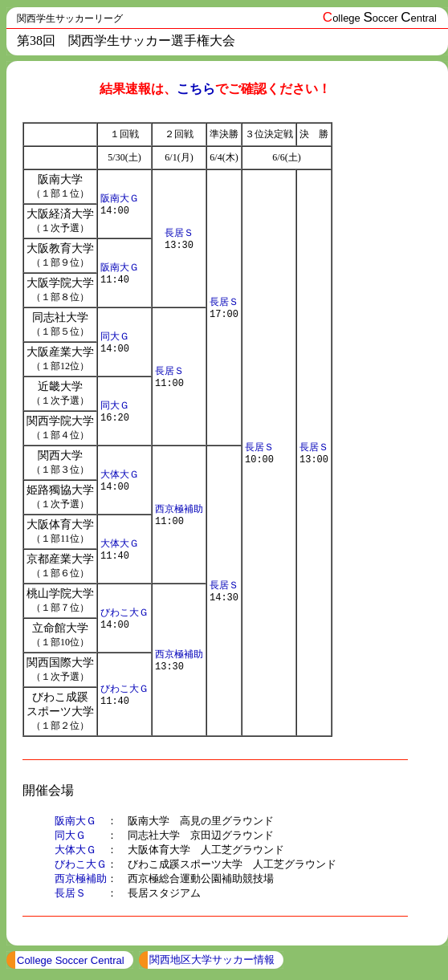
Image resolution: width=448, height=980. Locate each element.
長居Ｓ (179, 232)
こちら (196, 89)
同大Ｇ (115, 335)
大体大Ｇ (120, 473)
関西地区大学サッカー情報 (212, 964)
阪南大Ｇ (120, 197)
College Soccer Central (71, 965)
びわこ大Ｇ (124, 611)
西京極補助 (179, 508)
